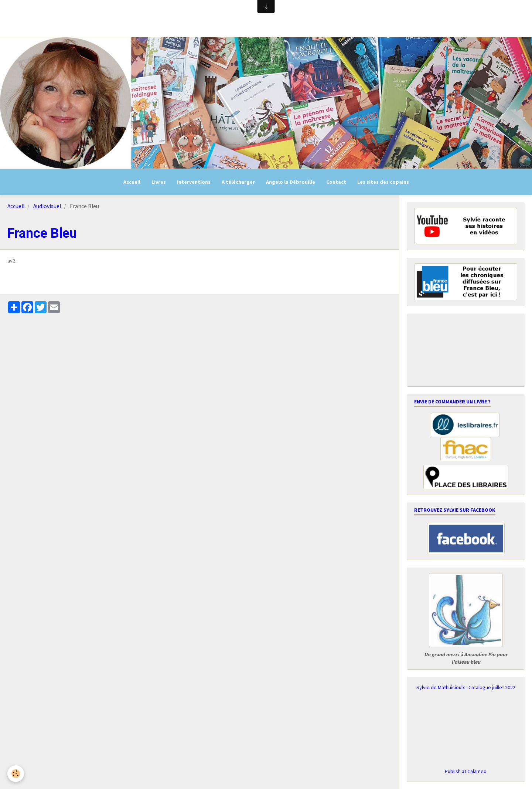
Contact (336, 182)
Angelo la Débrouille (291, 182)
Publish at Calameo (466, 771)
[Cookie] (16, 774)
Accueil (132, 182)
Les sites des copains (383, 182)
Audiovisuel (47, 206)
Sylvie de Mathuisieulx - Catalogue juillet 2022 (466, 687)
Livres (159, 182)
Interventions (194, 182)
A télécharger (238, 182)
